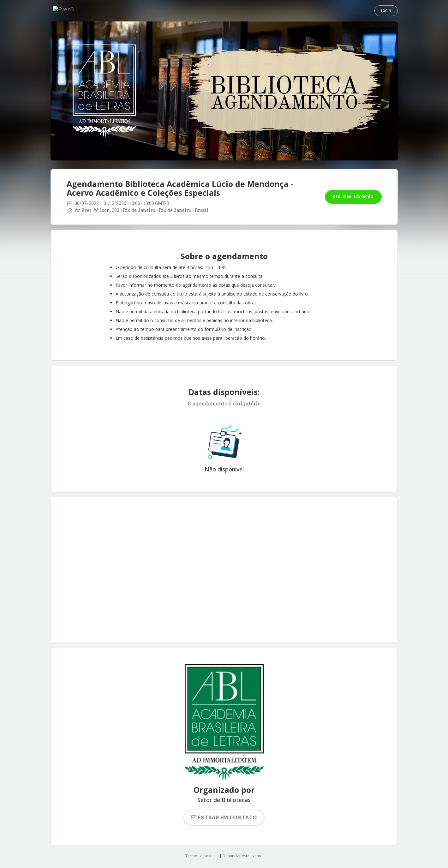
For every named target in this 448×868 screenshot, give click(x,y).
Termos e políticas (202, 856)
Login (386, 11)
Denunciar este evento (243, 856)
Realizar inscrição (353, 197)
